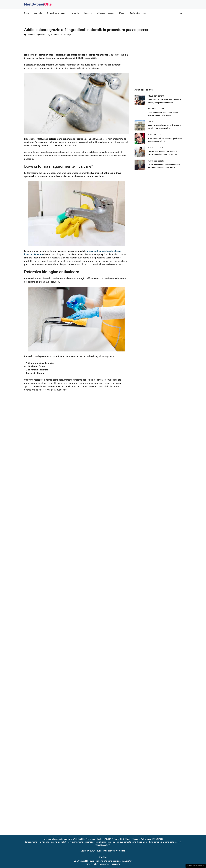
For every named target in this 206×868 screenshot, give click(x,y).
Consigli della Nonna (56, 13)
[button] (181, 13)
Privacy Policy (92, 864)
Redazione (115, 864)
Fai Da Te (75, 13)
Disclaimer (105, 864)
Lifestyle (68, 35)
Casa (26, 13)
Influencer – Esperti (105, 13)
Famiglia (88, 13)
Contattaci (121, 851)
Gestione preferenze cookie (196, 866)
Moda (122, 13)
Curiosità (38, 13)
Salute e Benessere (138, 13)
